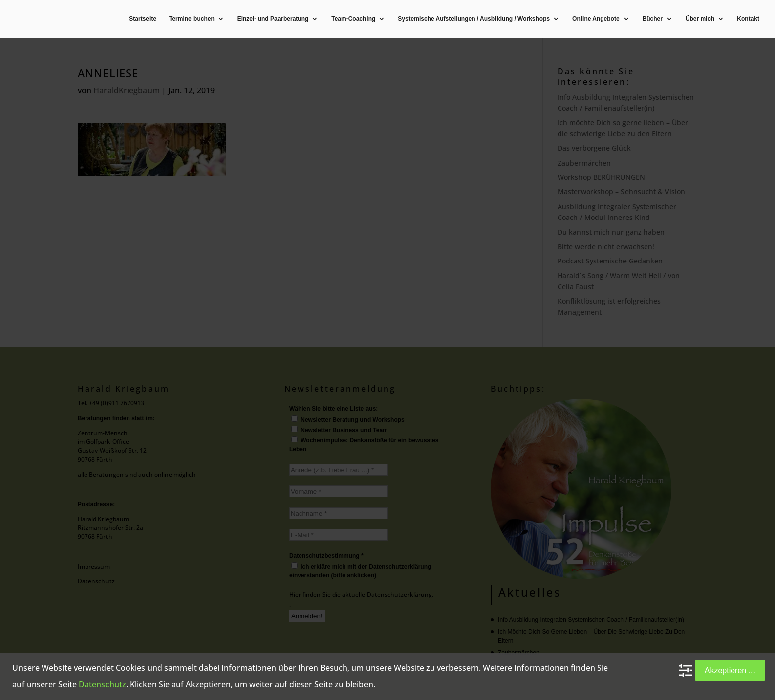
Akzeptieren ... (730, 670)
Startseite (143, 19)
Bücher (653, 19)
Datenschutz (102, 684)
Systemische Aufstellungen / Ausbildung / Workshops (474, 19)
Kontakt (748, 19)
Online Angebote (596, 19)
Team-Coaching (353, 19)
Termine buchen (192, 19)
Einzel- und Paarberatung (273, 19)
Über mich (700, 19)
